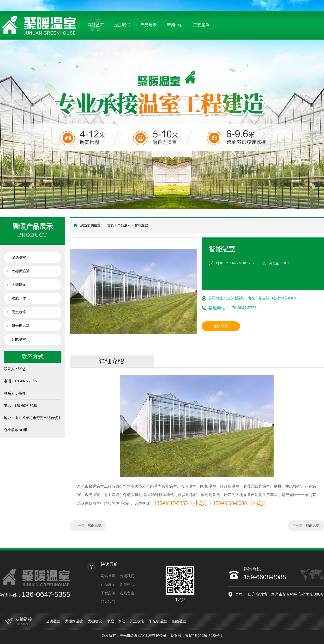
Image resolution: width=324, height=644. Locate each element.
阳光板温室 (21, 326)
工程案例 (201, 25)
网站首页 (96, 25)
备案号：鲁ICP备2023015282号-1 (197, 636)
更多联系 (221, 326)
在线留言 (96, 54)
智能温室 (141, 225)
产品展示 (149, 25)
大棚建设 (19, 285)
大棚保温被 (21, 271)
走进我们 (122, 25)
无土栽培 (19, 312)
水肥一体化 (21, 298)
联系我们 (122, 54)
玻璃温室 (19, 257)
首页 (111, 225)
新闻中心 (175, 25)
